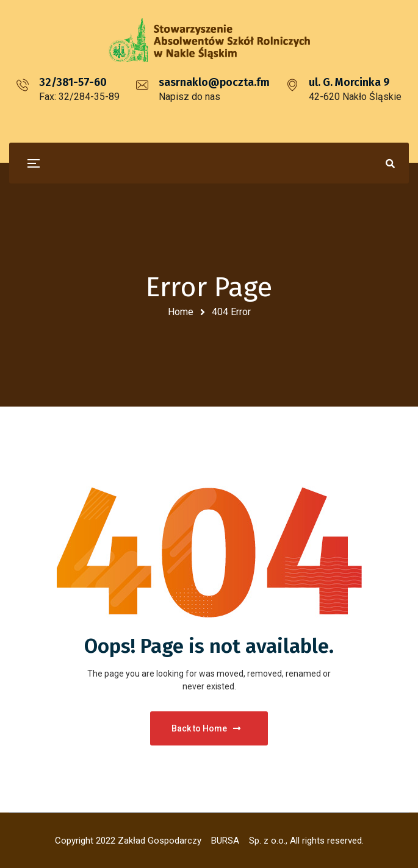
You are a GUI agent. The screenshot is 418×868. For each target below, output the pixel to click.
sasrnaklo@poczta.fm (214, 82)
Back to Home (206, 728)
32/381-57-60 (73, 82)
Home (181, 312)
